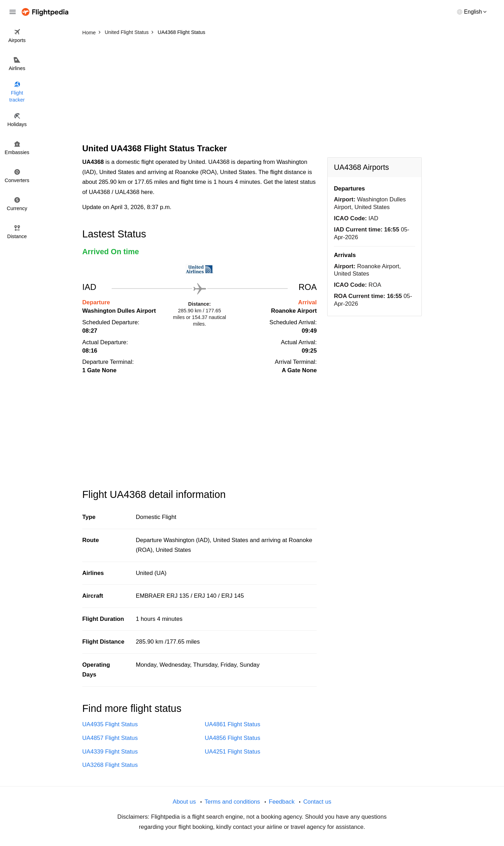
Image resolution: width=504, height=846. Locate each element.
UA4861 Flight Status (233, 724)
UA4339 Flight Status (110, 752)
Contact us (317, 802)
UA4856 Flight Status (233, 738)
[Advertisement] (252, 91)
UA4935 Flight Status (110, 724)
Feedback (282, 802)
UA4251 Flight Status (233, 752)
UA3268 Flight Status (110, 765)
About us (184, 802)
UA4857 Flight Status (110, 738)
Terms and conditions (232, 802)
